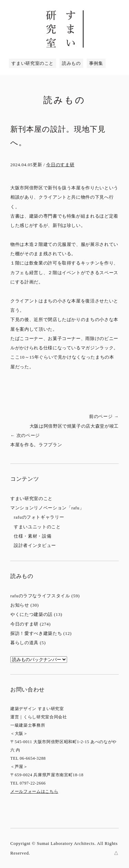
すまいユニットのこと (37, 527)
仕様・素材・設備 (33, 536)
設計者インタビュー (35, 545)
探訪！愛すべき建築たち (36, 633)
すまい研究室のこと (33, 63)
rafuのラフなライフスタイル (40, 596)
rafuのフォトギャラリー (39, 517)
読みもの (71, 63)
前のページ (67, 422)
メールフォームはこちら (34, 791)
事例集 (96, 63)
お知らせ (20, 605)
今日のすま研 (60, 165)
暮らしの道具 (24, 643)
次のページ (62, 441)
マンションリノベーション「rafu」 (47, 508)
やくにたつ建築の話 (31, 614)
